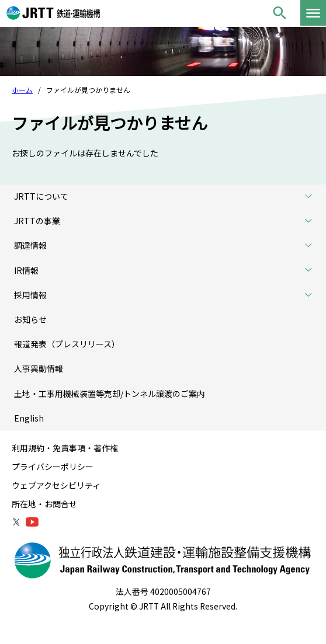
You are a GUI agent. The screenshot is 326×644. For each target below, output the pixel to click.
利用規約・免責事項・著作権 (65, 448)
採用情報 (167, 295)
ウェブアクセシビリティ (56, 485)
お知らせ (30, 319)
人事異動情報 (39, 368)
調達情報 (167, 246)
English (29, 418)
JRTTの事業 (167, 221)
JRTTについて (167, 196)
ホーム (22, 90)
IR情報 (167, 271)
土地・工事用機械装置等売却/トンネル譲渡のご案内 (110, 394)
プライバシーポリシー (53, 467)
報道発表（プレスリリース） (67, 344)
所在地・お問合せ (44, 504)
